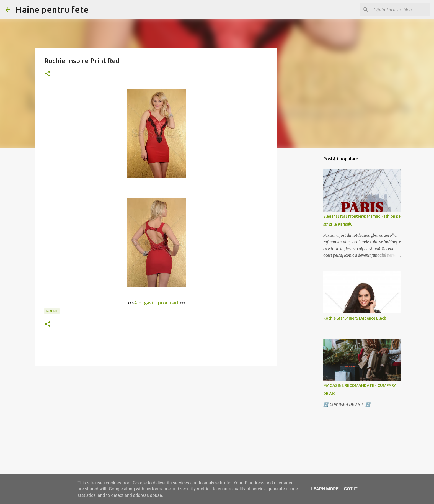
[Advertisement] (156, 413)
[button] (48, 74)
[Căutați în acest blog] (401, 10)
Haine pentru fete (52, 9)
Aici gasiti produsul (156, 303)
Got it (351, 489)
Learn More (325, 489)
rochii (52, 311)
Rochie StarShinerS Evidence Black (355, 318)
